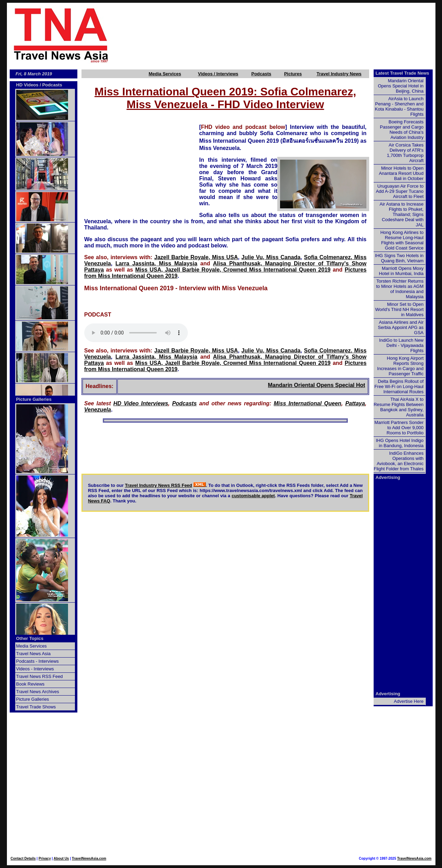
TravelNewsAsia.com (89, 858)
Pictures (293, 74)
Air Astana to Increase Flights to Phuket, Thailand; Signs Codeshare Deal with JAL (401, 214)
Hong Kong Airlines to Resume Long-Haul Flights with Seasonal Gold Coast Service (402, 240)
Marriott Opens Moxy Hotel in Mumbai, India (401, 271)
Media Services (165, 74)
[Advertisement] (284, 35)
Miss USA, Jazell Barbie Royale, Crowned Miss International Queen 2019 (233, 270)
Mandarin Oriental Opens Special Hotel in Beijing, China (346, 385)
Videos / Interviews (218, 74)
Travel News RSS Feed (40, 676)
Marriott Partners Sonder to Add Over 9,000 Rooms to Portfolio (399, 428)
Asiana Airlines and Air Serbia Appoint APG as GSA (401, 327)
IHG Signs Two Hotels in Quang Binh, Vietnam (399, 258)
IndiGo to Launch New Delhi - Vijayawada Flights (401, 345)
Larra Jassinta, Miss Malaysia (156, 263)
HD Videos (27, 85)
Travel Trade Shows (36, 707)
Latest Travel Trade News (402, 73)
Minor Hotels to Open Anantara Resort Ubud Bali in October (401, 173)
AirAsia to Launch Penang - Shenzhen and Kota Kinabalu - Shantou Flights (399, 106)
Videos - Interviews (35, 669)
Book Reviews (30, 684)
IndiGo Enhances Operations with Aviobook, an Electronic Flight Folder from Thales (398, 461)
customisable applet (253, 496)
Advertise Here (409, 701)
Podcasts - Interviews (38, 661)
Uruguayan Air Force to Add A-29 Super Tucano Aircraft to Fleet (400, 191)
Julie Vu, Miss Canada (271, 257)
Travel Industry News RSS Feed (159, 485)
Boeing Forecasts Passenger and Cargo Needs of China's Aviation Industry (402, 130)
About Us (61, 858)
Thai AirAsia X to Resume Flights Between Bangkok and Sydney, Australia (399, 407)
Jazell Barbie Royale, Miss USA (196, 257)
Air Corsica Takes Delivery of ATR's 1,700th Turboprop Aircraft (405, 153)
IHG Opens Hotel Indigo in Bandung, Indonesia (400, 443)
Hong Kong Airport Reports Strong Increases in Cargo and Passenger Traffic (400, 366)
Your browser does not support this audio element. (136, 333)
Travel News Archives (38, 692)
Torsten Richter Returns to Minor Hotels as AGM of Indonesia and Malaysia (400, 289)
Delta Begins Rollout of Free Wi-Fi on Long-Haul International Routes (399, 386)
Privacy (45, 858)
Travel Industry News (339, 74)
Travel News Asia (33, 654)
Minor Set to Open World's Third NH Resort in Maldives (400, 309)
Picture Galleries (34, 399)
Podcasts (261, 74)
